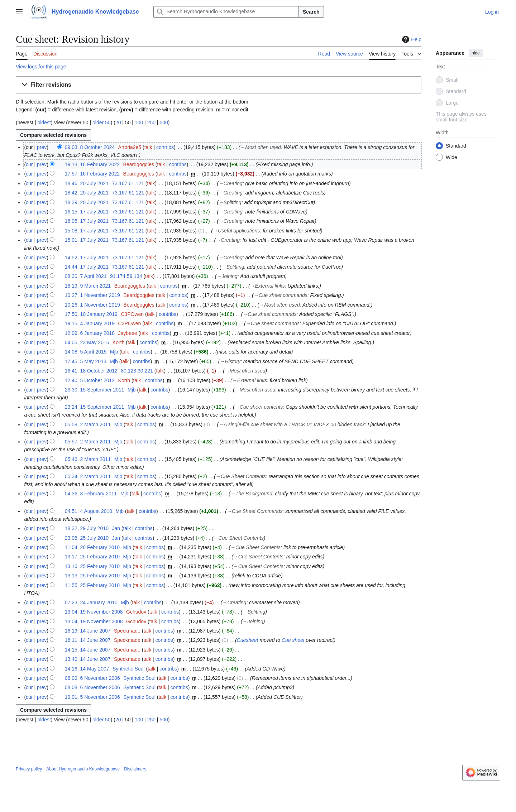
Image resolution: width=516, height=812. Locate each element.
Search (311, 12)
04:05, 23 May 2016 (87, 342)
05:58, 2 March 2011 (88, 424)
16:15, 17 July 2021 (87, 212)
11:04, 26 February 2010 (92, 547)
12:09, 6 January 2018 (90, 333)
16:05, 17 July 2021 (87, 221)
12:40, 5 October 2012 (90, 380)
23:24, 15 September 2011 (95, 407)
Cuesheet (248, 640)
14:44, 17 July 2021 (87, 267)
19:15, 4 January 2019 (90, 323)
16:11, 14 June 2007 (88, 640)
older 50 (102, 122)
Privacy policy (29, 769)
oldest (44, 122)
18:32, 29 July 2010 (87, 528)
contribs (165, 147)
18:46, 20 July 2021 (87, 183)
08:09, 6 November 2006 (92, 678)
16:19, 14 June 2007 (88, 631)
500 (164, 122)
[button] (219, 85)
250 (151, 122)
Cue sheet (293, 640)
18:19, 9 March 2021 (88, 286)
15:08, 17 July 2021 (87, 231)
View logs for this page (41, 67)
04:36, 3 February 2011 (91, 494)
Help (411, 39)
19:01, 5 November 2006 (92, 697)
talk (148, 147)
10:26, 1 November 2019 (92, 305)
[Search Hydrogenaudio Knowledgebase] (226, 12)
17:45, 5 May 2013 (86, 361)
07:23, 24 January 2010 (91, 602)
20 (118, 122)
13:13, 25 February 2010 (92, 576)
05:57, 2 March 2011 (88, 442)
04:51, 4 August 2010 (89, 511)
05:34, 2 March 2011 (88, 476)
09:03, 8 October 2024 (90, 147)
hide (476, 53)
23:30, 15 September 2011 (95, 390)
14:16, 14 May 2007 (87, 669)
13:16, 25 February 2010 (92, 566)
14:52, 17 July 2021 (87, 258)
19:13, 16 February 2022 (92, 164)
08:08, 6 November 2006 (92, 687)
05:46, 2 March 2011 (88, 459)
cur (29, 164)
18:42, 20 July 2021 (87, 193)
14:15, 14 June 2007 (88, 650)
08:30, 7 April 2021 (86, 276)
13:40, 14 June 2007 (88, 659)
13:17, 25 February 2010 (92, 557)
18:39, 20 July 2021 (87, 202)
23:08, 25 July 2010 (87, 538)
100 (139, 122)
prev (42, 147)
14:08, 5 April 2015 (86, 352)
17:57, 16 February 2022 (92, 174)
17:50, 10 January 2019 (91, 314)
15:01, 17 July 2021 (87, 240)
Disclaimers (135, 769)
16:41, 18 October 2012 (91, 371)
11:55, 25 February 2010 (92, 585)
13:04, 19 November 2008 (94, 612)
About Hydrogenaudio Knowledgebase (83, 769)
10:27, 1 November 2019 (92, 295)
